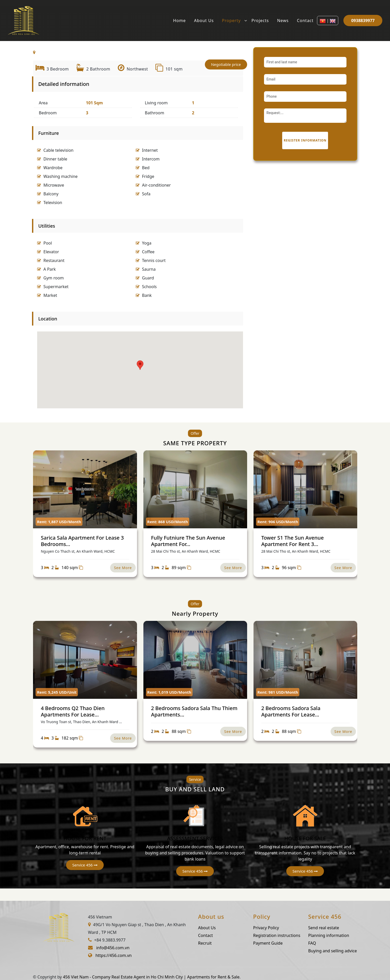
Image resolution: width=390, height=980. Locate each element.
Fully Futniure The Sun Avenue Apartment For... (188, 541)
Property (231, 21)
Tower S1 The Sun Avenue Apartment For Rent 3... (292, 541)
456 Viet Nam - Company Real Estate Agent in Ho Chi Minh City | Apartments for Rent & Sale (151, 977)
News (283, 21)
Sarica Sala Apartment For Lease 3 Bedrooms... (82, 541)
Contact (305, 21)
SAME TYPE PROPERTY (195, 443)
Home (180, 21)
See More (123, 568)
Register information (305, 140)
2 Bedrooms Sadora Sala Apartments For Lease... (291, 711)
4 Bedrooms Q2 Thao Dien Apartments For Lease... (73, 711)
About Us (204, 21)
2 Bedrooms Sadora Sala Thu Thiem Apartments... (194, 711)
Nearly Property (195, 613)
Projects (260, 21)
